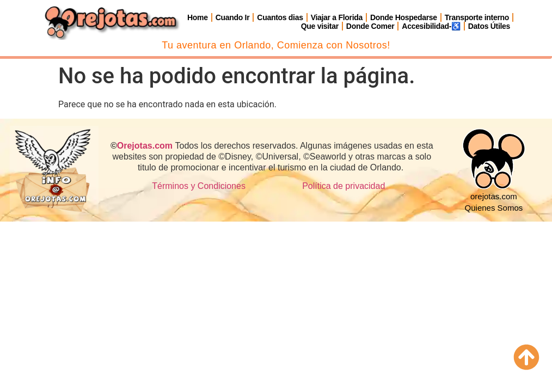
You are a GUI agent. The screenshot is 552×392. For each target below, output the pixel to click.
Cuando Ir (233, 17)
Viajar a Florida (337, 17)
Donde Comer (370, 26)
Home (198, 17)
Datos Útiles (489, 26)
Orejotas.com (145, 146)
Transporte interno (477, 17)
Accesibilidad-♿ (431, 26)
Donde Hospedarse (404, 17)
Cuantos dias (280, 17)
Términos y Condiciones (199, 186)
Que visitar (320, 26)
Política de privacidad (344, 186)
